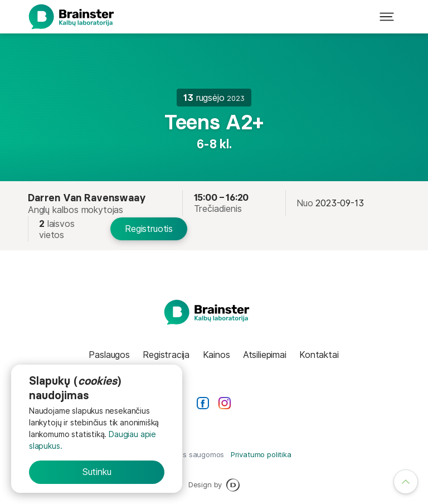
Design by (214, 485)
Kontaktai (319, 355)
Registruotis (149, 229)
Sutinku (97, 472)
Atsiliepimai (265, 355)
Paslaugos (109, 355)
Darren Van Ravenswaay (87, 198)
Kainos (217, 355)
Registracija (166, 355)
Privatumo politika (261, 454)
